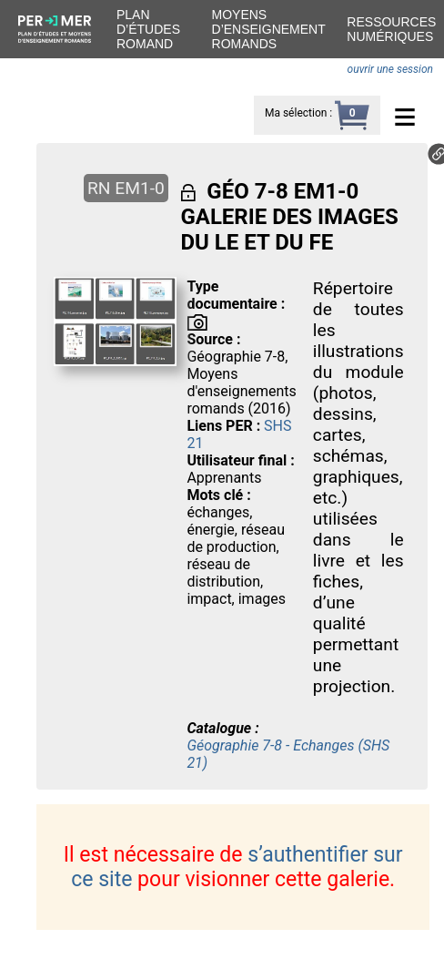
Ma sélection (296, 113)
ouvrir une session (390, 69)
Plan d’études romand (148, 29)
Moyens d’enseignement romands (269, 29)
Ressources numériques (391, 29)
